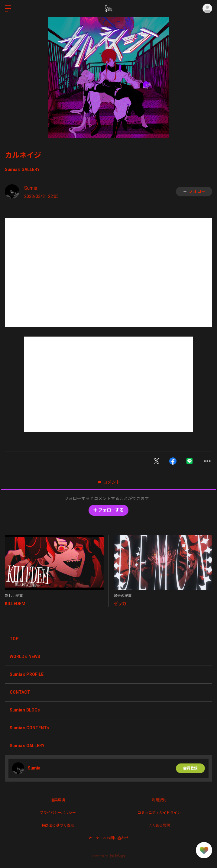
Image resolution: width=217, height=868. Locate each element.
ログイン (207, 8)
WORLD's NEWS (25, 657)
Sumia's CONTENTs (29, 728)
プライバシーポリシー (58, 813)
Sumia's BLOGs (25, 710)
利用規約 (159, 800)
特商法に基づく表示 (58, 825)
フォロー (194, 191)
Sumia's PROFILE (27, 674)
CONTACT (20, 692)
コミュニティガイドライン (159, 813)
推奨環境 (58, 800)
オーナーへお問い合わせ (108, 838)
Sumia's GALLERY (22, 169)
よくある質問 (159, 825)
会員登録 (190, 768)
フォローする (108, 510)
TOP (14, 639)
